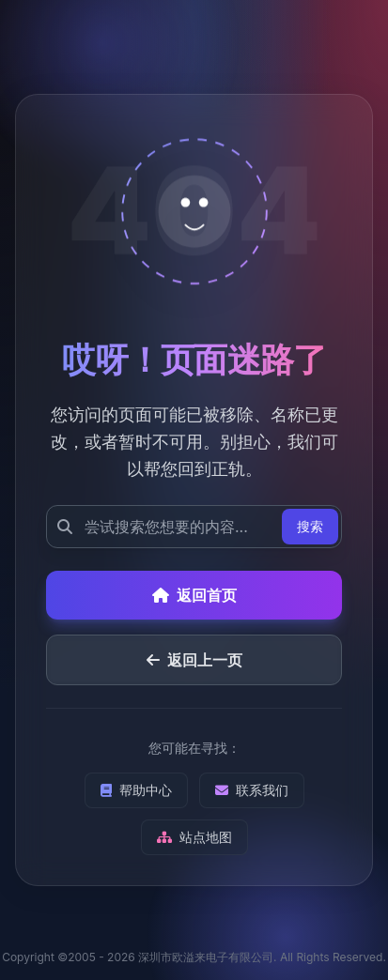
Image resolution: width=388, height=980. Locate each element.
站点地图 (194, 837)
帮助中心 (136, 790)
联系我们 (252, 790)
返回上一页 (194, 660)
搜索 (310, 526)
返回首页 (194, 595)
